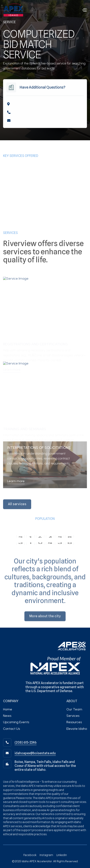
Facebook (30, 855)
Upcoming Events (16, 722)
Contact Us (11, 729)
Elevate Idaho (77, 729)
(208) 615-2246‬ (26, 742)
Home (8, 709)
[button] (84, 10)
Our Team (74, 709)
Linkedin (62, 855)
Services (73, 716)
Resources (74, 722)
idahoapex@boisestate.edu (35, 753)
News (7, 716)
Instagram (46, 855)
